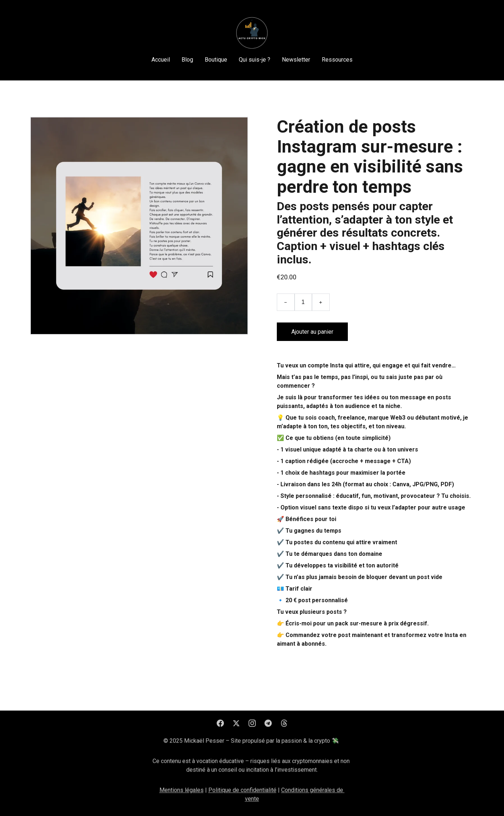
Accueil (161, 60)
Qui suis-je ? (255, 60)
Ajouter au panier (312, 332)
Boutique (216, 60)
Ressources (337, 60)
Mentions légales (182, 794)
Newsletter (296, 60)
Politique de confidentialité (242, 794)
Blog (187, 60)
